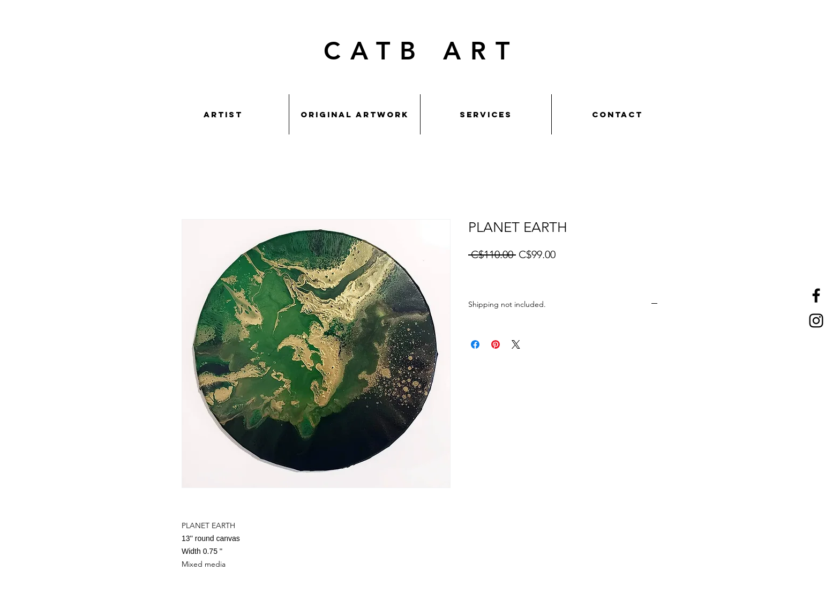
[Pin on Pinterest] (496, 344)
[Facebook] (816, 295)
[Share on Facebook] (475, 344)
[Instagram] (816, 321)
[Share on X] (516, 344)
